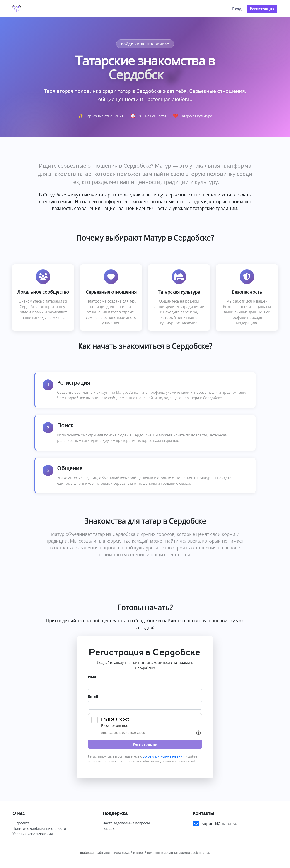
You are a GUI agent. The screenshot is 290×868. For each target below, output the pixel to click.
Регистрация (262, 9)
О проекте (21, 823)
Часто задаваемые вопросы (126, 823)
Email (93, 696)
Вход (237, 9)
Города (109, 829)
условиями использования (164, 756)
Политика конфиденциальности (39, 829)
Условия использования (33, 834)
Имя (92, 677)
